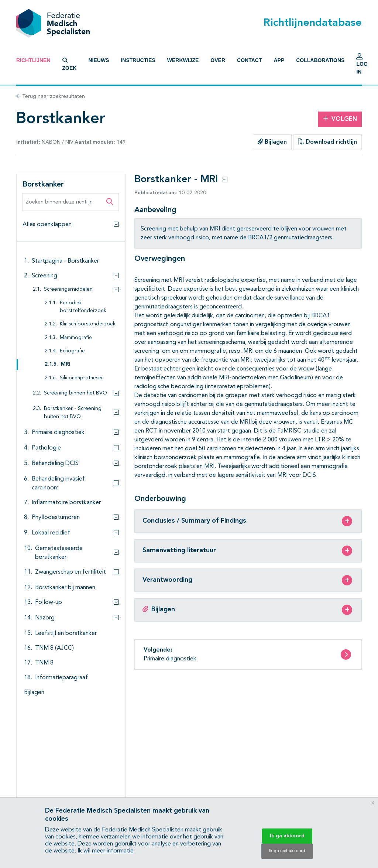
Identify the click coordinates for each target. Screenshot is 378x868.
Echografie (72, 351)
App (279, 60)
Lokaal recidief (51, 533)
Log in (362, 66)
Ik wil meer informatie (106, 851)
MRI (66, 364)
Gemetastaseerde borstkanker (59, 553)
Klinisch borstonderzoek (88, 324)
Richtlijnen (33, 60)
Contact (249, 60)
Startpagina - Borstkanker (65, 261)
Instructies (138, 60)
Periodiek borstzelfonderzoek (83, 307)
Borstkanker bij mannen (65, 588)
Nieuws (99, 60)
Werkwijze (183, 60)
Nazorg (45, 618)
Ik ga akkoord (287, 836)
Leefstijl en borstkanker (66, 633)
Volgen (340, 119)
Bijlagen (272, 142)
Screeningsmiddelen (68, 289)
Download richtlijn (327, 142)
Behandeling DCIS (55, 464)
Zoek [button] (70, 64)
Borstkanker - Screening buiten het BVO (73, 413)
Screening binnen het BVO (75, 393)
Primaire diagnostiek (58, 433)
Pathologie (46, 448)
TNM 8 (44, 663)
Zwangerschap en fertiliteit (71, 572)
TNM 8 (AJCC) (54, 648)
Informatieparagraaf (61, 678)
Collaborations (320, 60)
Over (218, 60)
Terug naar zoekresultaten (51, 96)
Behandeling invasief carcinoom (58, 483)
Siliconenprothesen (82, 378)
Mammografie (76, 338)
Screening (44, 276)
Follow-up (49, 602)
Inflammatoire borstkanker (66, 503)
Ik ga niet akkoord (287, 851)
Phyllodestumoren (56, 517)
